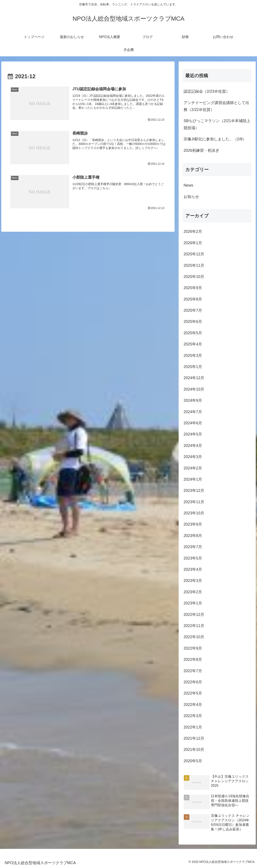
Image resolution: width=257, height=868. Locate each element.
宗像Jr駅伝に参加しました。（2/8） (215, 139)
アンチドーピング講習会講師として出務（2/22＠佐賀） (216, 106)
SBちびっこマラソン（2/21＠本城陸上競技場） (217, 124)
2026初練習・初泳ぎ (201, 150)
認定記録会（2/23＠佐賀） (207, 91)
